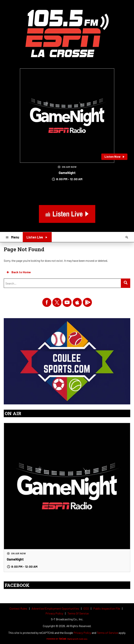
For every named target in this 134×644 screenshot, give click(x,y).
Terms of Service (107, 633)
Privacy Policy (82, 633)
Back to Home (18, 272)
